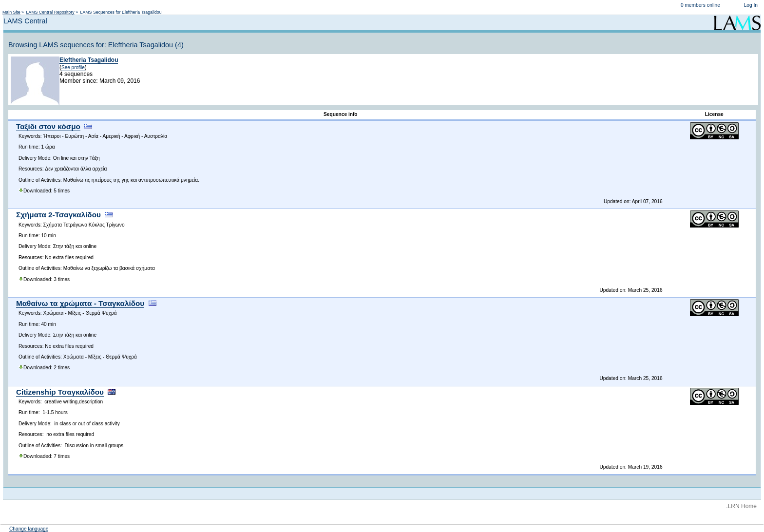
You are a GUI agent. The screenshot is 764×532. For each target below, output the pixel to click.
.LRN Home (741, 506)
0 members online (700, 5)
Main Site (11, 12)
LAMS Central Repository (50, 12)
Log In (751, 5)
